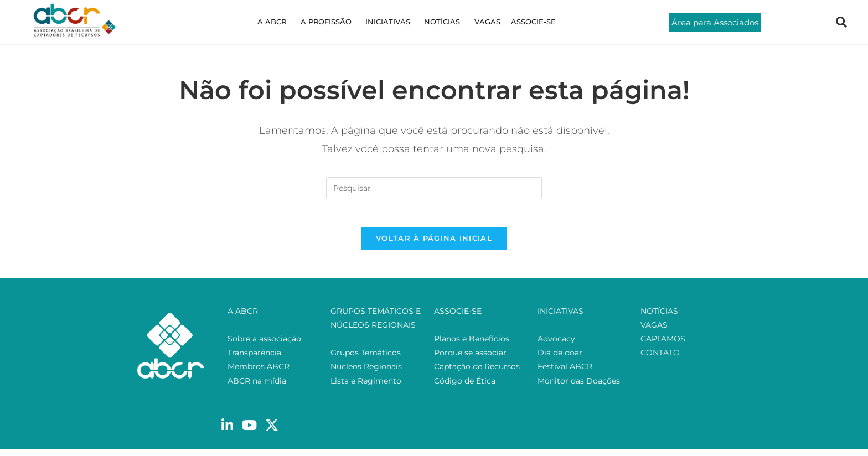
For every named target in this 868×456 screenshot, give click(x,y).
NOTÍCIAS (440, 22)
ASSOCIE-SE (523, 22)
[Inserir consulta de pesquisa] (434, 188)
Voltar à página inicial (434, 244)
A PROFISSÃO (332, 22)
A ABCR (282, 22)
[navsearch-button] (841, 22)
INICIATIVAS (390, 22)
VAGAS (481, 22)
